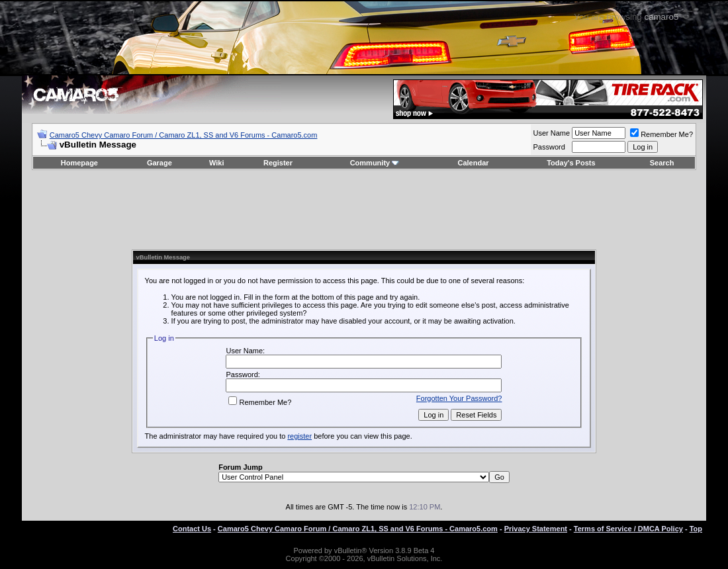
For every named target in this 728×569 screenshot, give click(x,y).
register (299, 436)
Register (278, 163)
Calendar (474, 163)
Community (375, 163)
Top (696, 529)
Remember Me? (661, 134)
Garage (159, 163)
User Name (552, 133)
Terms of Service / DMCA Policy (628, 529)
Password (549, 147)
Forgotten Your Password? (459, 398)
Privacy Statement (536, 529)
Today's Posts (571, 163)
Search (662, 163)
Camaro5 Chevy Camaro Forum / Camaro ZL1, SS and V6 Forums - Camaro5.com (184, 135)
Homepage (79, 163)
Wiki (217, 163)
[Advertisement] (364, 210)
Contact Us (192, 529)
